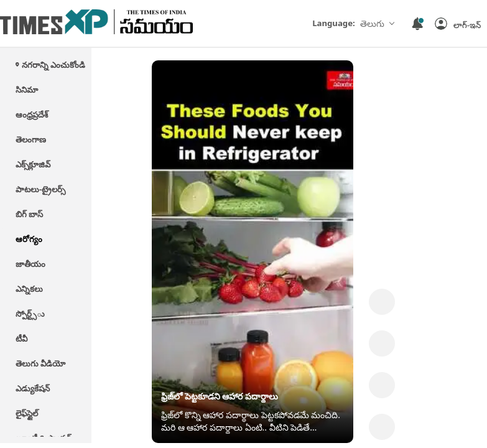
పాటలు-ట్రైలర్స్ (40, 189)
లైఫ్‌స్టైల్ (27, 413)
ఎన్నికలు (29, 289)
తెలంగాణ (31, 139)
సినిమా (27, 90)
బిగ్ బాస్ (29, 214)
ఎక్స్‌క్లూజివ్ (33, 164)
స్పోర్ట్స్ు (30, 314)
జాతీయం (30, 264)
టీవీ (21, 338)
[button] (458, 24)
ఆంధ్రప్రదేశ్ (32, 114)
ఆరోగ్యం (29, 239)
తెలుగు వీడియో (40, 363)
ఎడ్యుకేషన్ (33, 388)
